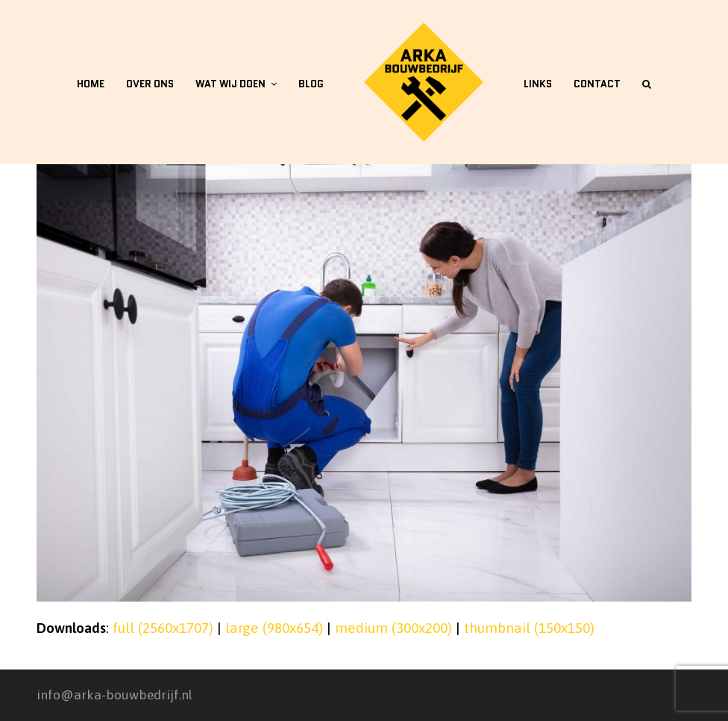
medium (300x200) (393, 628)
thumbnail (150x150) (529, 628)
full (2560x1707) (163, 628)
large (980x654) (274, 628)
